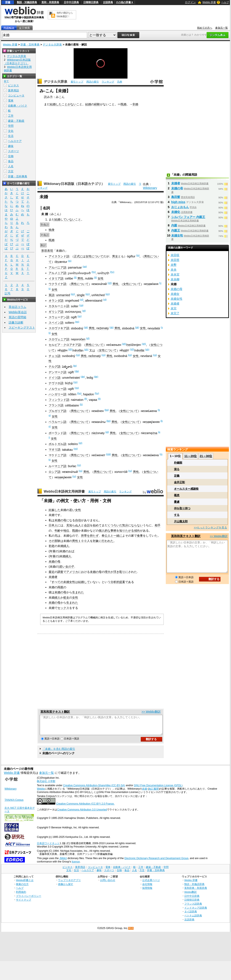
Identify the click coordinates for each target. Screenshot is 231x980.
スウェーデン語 (59, 317)
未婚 (145, 793)
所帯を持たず (90, 536)
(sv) (80, 316)
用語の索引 (93, 82)
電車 (11, 101)
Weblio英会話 (18, 312)
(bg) (107, 410)
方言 (11, 171)
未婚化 (176, 212)
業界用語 (13, 90)
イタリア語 (56, 278)
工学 (11, 116)
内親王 (176, 230)
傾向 (137, 531)
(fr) (81, 404)
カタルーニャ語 (59, 306)
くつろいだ (115, 525)
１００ (82, 541)
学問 (11, 126)
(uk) (110, 283)
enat (104, 328)
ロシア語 (54, 472)
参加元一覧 (222, 28)
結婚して (84, 582)
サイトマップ (24, 903)
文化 (11, 131)
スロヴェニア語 (59, 339)
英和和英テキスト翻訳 (55, 712)
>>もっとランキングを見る (210, 527)
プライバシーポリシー (29, 900)
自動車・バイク (18, 106)
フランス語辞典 (193, 907)
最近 (52, 572)
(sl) (88, 338)
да (64, 350)
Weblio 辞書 (209, 2)
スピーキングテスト (22, 328)
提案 (122, 582)
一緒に (118, 536)
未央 (174, 270)
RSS (131, 932)
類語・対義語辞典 (27, 2)
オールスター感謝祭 (186, 489)
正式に (78, 256)
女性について (94, 256)
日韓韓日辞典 (91, 2)
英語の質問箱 (17, 317)
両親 (60, 587)
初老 (52, 546)
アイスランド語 (59, 256)
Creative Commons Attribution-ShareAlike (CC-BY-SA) (94, 789)
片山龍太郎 (181, 521)
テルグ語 (54, 366)
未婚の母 (60, 520)
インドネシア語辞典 (196, 911)
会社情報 (147, 888)
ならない (137, 525)
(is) (138, 255)
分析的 (115, 582)
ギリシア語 (56, 312)
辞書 (8, 2)
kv (58, 262)
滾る (177, 469)
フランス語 (56, 405)
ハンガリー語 (57, 394)
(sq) (85, 266)
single (81, 295)
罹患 (177, 495)
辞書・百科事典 (30, 45)
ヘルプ (225, 2)
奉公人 (106, 536)
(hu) (79, 393)
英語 (52, 295)
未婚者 (53, 577)
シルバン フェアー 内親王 (188, 217)
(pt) (80, 443)
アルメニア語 (57, 273)
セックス (63, 608)
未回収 (175, 255)
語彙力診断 (16, 322)
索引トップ (77, 82)
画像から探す (66, 888)
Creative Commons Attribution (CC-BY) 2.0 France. (85, 808)
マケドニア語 (57, 455)
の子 (71, 567)
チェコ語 (54, 356)
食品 (11, 161)
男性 (80, 278)
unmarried (63, 295)
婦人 (66, 546)
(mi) (76, 449)
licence (76, 865)
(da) (77, 371)
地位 (66, 531)
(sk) (86, 327)
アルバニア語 (57, 267)
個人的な (105, 531)
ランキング (108, 82)
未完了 (175, 313)
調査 (60, 572)
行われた (108, 541)
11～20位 (191, 456)
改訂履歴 (154, 793)
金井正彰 (179, 482)
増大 (108, 572)
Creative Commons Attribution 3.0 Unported (82, 813)
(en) (73, 294)
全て (6, 81)
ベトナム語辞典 (193, 919)
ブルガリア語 (57, 411)
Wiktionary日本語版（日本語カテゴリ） (74, 184)
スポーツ (13, 151)
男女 (115, 256)
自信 (78, 520)
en (84, 339)
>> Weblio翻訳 (151, 712)
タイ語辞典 (191, 915)
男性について (80, 284)
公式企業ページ (151, 884)
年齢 (57, 531)
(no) (77, 388)
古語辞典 (108, 2)
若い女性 (75, 510)
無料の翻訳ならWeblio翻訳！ (65, 15)
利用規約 (21, 896)
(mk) (108, 454)
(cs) (78, 355)
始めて (97, 525)
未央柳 (175, 279)
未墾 (174, 265)
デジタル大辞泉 (52, 45)
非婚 (135, 104)
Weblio (41, 793)
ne (98, 328)
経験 (97, 104)
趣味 (11, 146)
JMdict (63, 862)
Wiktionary (150, 188)
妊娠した (54, 510)
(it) (75, 277)
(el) (84, 311)
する (177, 515)
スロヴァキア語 (59, 328)
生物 (11, 156)
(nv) (76, 382)
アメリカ (72, 572)
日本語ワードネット (48, 847)
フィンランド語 (59, 400)
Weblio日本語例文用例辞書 (64, 491)
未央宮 (175, 274)
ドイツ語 (54, 378)
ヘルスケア (15, 141)
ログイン (190, 2)
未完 (174, 308)
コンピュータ (16, 96)
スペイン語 (56, 323)
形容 (44, 251)
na (155, 433)
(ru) (81, 471)
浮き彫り (119, 572)
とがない (70, 104)
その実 (53, 541)
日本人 (53, 525)
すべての (57, 582)
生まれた (78, 592)
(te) (75, 366)
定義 (177, 476)
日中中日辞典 (71, 2)
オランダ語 (56, 301)
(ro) (79, 465)
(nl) (82, 299)
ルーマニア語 (57, 466)
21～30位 (206, 456)
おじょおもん (180, 207)
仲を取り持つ (182, 508)
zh (69, 383)
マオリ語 (54, 449)
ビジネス (13, 85)
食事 (140, 536)
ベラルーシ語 (57, 422)
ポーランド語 (57, 433)
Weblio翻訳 (191, 896)
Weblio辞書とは (25, 884)
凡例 (119, 82)
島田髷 (176, 197)
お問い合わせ (108, 884)
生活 (11, 136)
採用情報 (147, 892)
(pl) (107, 432)
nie (94, 433)
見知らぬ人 (74, 525)
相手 (158, 525)
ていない (69, 219)
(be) (109, 421)
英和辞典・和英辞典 (196, 892)
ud (78, 350)
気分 (125, 525)
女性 (101, 278)
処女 (66, 598)
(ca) (81, 305)
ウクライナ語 (57, 284)
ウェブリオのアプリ (69, 884)
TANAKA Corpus (14, 804)
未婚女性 (69, 582)
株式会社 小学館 (46, 785)
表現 (50, 251)
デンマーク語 (57, 372)
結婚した (56, 104)
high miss (178, 202)
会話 (87, 525)
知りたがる (127, 531)
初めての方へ (205, 28)
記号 (8, 293)
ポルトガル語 (57, 444)
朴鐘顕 (178, 463)
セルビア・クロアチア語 (65, 345)
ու (76, 273)
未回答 (175, 260)
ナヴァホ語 (56, 383)
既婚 (123, 104)
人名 (11, 166)
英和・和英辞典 (50, 2)
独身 (52, 230)
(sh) (124, 344)
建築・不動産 (16, 121)
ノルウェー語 (57, 389)
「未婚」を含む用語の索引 (59, 753)
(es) (77, 322)
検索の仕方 (22, 888)
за (149, 284)
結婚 (88, 104)
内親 (174, 225)
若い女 (64, 567)
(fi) (86, 399)
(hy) (94, 272)
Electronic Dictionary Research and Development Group (156, 862)
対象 (96, 541)
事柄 (113, 531)
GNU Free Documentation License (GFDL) (158, 789)
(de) (83, 377)
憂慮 (177, 502)
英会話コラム (17, 307)
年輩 (53, 551)
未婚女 (175, 294)
